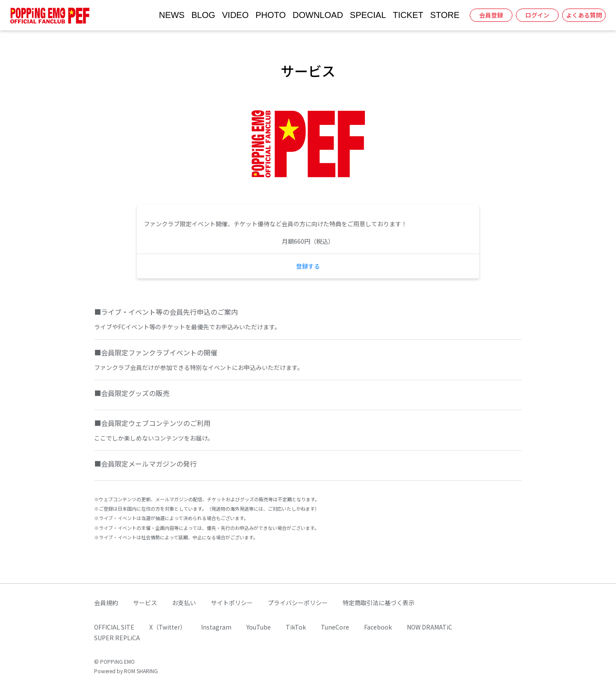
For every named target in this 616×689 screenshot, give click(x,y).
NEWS (172, 15)
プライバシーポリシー (298, 603)
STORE (445, 15)
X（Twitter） (168, 627)
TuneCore (335, 627)
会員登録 (491, 15)
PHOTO (271, 15)
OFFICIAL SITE (114, 627)
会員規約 (106, 603)
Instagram (216, 627)
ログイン (537, 15)
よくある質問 (584, 15)
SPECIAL (368, 15)
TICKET (408, 15)
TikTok (296, 627)
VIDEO (235, 15)
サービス (145, 603)
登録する (308, 266)
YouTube (259, 627)
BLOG (203, 15)
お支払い (184, 603)
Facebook (378, 627)
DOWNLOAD (318, 15)
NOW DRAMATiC (429, 627)
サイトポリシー (232, 603)
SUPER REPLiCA (117, 638)
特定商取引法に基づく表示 (379, 603)
